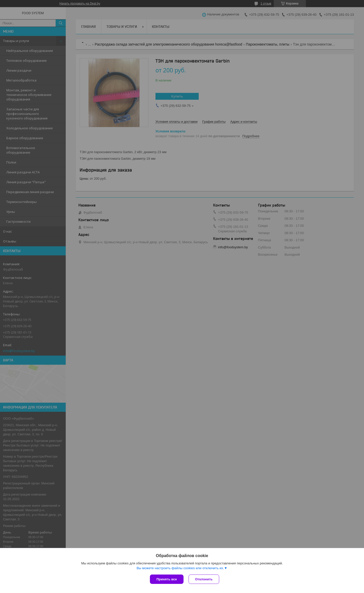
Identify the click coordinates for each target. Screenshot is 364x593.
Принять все (167, 579)
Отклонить (204, 579)
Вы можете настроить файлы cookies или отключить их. (180, 568)
